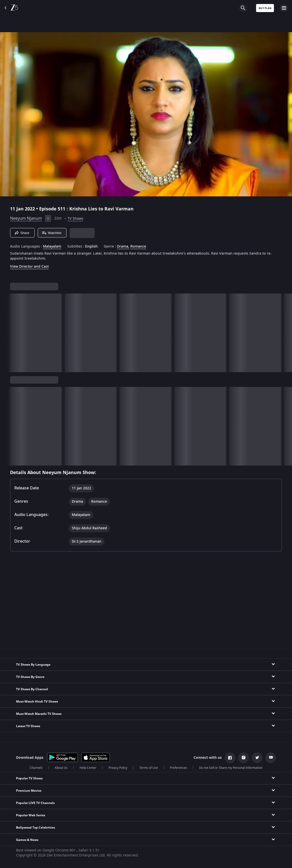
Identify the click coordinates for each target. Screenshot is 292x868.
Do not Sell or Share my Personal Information (231, 768)
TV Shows (75, 219)
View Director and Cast (29, 267)
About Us (61, 768)
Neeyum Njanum (26, 218)
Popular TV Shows (29, 778)
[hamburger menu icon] (284, 8)
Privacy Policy (118, 768)
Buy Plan (265, 8)
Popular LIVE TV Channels (35, 803)
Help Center (88, 768)
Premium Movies (29, 791)
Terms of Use (149, 768)
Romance (138, 247)
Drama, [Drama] (123, 247)
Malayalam (52, 247)
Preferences (179, 768)
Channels (36, 768)
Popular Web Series (31, 815)
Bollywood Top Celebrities (36, 828)
